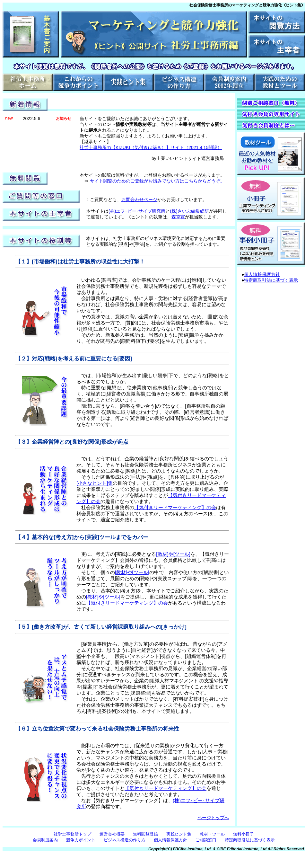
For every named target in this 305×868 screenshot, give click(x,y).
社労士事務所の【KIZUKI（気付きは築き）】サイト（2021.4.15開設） (151, 147)
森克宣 (178, 217)
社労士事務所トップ (72, 834)
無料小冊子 (244, 834)
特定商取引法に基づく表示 (271, 280)
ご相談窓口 (206, 840)
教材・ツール (212, 834)
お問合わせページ (139, 199)
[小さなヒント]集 (95, 483)
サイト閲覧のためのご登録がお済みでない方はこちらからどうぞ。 (157, 181)
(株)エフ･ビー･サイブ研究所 (137, 211)
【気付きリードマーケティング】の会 (175, 507)
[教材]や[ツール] (173, 554)
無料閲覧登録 (145, 834)
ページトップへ (213, 818)
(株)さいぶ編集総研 (189, 211)
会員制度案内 (45, 840)
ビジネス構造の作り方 (125, 840)
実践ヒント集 (179, 834)
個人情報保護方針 (262, 274)
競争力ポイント (81, 840)
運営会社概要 (112, 834)
